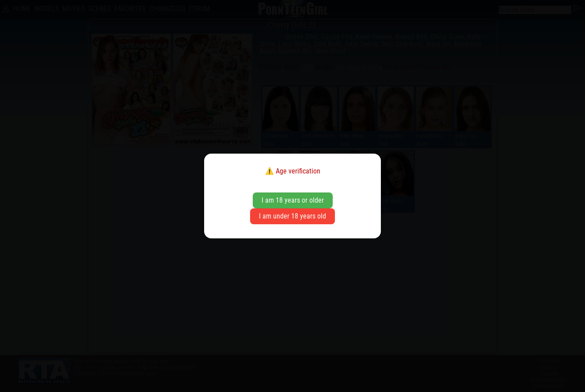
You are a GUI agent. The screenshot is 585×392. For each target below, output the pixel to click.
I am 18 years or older (293, 200)
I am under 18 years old (292, 216)
